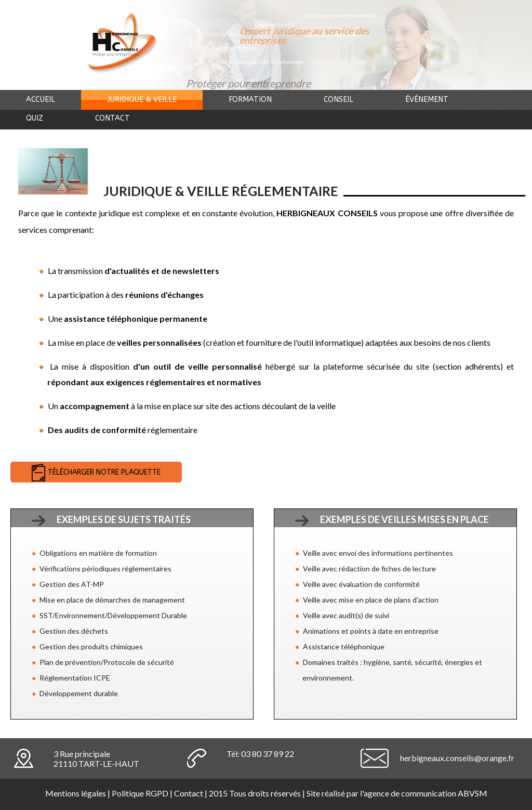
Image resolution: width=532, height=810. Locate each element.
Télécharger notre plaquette (104, 472)
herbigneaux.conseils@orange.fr (457, 758)
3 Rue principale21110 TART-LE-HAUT (96, 759)
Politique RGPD (140, 793)
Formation (250, 100)
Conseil (338, 100)
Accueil (41, 100)
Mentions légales (76, 793)
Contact (112, 118)
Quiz (35, 118)
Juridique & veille (142, 100)
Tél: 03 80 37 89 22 (260, 754)
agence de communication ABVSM (425, 793)
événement (427, 100)
